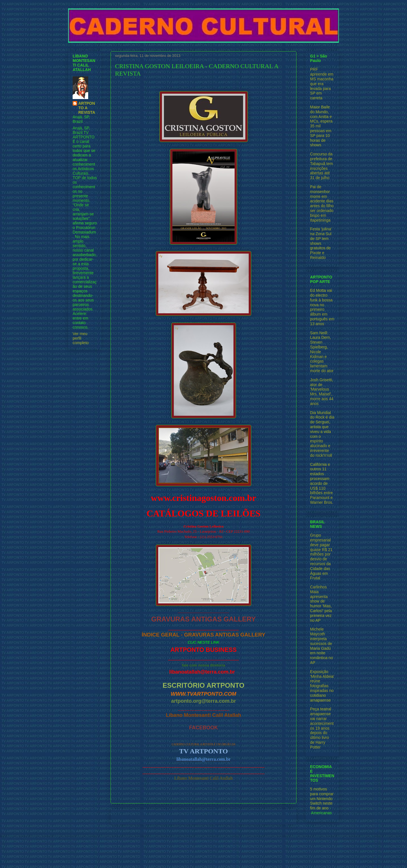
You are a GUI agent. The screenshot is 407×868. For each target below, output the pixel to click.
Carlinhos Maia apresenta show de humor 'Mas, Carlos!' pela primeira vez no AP (321, 604)
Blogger (235, 857)
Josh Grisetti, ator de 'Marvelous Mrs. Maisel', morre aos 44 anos (322, 392)
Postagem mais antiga (270, 817)
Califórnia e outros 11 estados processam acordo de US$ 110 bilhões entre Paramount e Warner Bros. (322, 483)
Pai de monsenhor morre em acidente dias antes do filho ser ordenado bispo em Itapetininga (322, 203)
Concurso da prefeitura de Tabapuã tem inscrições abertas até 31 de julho (322, 166)
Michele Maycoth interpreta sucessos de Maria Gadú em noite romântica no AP (322, 646)
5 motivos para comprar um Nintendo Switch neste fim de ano (322, 799)
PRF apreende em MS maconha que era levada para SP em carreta (322, 84)
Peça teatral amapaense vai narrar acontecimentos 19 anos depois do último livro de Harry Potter (322, 728)
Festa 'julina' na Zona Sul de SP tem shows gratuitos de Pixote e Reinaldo (321, 243)
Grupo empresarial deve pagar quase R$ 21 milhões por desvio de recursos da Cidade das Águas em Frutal (321, 557)
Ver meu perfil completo (81, 338)
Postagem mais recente (138, 817)
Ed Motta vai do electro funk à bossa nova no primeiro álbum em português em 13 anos (322, 307)
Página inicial (205, 817)
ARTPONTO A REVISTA (87, 108)
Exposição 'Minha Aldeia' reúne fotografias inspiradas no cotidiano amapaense (322, 686)
